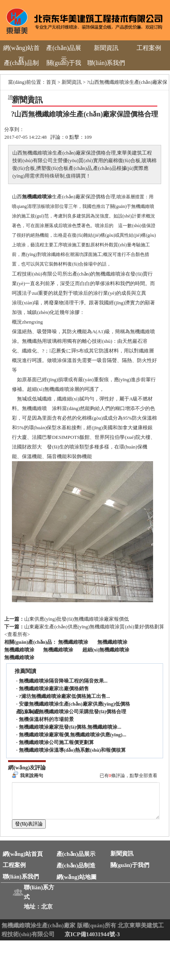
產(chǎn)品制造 (21, 69)
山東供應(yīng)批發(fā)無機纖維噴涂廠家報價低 (77, 619)
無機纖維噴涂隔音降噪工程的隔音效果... (63, 681)
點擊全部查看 (143, 776)
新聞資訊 (106, 48)
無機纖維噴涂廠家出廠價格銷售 (54, 688)
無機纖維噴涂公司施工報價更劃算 (56, 742)
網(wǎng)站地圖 (77, 884)
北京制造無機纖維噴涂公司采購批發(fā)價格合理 (73, 712)
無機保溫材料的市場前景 (46, 719)
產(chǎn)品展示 (64, 54)
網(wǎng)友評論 (27, 768)
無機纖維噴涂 (37, 197)
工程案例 (149, 48)
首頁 (51, 82)
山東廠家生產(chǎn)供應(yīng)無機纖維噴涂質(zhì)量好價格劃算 (94, 627)
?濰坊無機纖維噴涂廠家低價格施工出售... (64, 696)
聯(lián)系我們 (106, 63)
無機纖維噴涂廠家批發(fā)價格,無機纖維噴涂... (70, 727)
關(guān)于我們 (64, 69)
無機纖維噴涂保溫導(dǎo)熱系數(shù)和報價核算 (72, 750)
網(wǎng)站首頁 (21, 54)
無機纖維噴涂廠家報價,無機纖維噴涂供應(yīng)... (73, 735)
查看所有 (17, 634)
